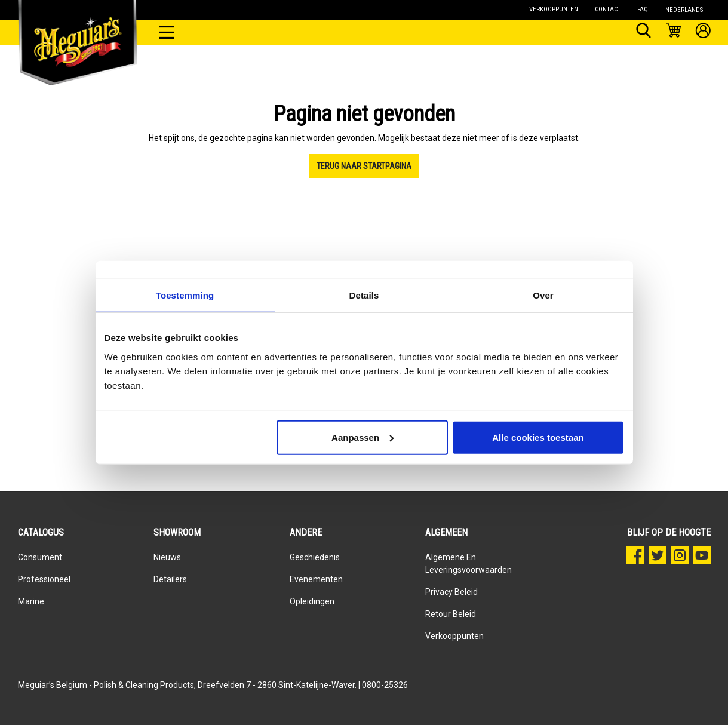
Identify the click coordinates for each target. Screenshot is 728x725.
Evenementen (316, 579)
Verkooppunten (454, 636)
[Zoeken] (643, 32)
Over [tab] (543, 295)
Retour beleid (451, 614)
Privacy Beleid (451, 592)
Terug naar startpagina (364, 166)
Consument (40, 557)
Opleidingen (312, 601)
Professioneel (44, 579)
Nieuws (167, 557)
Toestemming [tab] (185, 295)
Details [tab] (364, 295)
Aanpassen (363, 437)
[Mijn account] (703, 32)
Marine (31, 601)
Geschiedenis (315, 557)
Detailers (170, 579)
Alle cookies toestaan (538, 437)
